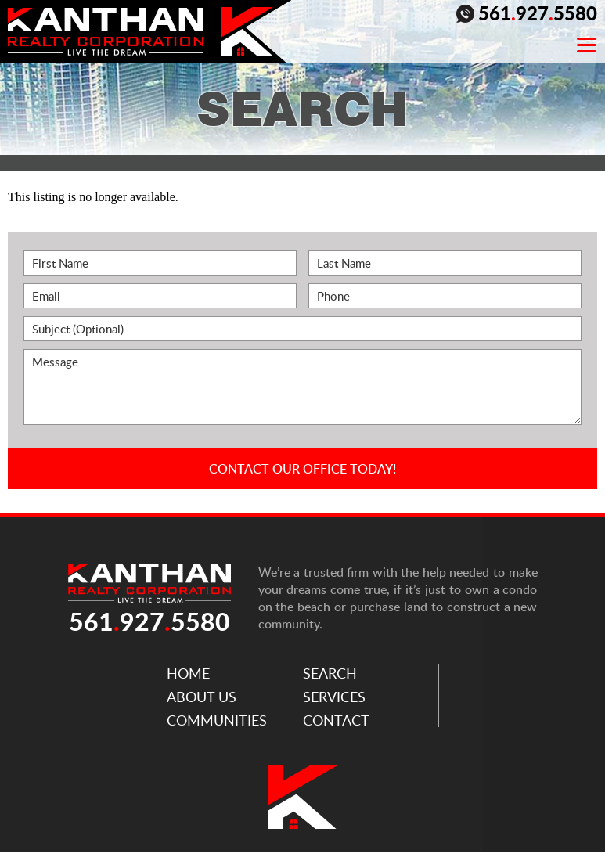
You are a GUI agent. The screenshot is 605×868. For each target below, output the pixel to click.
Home (188, 673)
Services (334, 697)
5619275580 (527, 15)
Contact (336, 720)
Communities (217, 720)
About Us (202, 697)
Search (330, 673)
